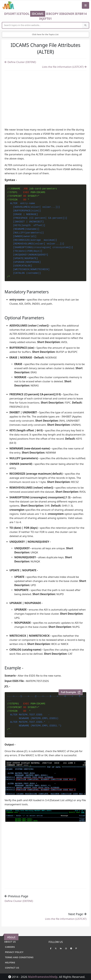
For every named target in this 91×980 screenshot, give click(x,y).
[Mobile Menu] (86, 5)
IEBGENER (67, 14)
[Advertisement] (46, 98)
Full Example (71, 692)
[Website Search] (42, 25)
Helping (10, 962)
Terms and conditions (19, 957)
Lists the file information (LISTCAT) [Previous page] (64, 67)
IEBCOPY (52, 14)
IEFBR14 (81, 14)
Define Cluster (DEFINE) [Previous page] (20, 62)
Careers (10, 947)
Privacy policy (14, 952)
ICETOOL (23, 14)
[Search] (86, 25)
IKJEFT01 (45, 19)
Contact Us (12, 968)
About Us (10, 942)
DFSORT (10, 14)
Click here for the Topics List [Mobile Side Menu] (46, 34)
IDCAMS (38, 14)
